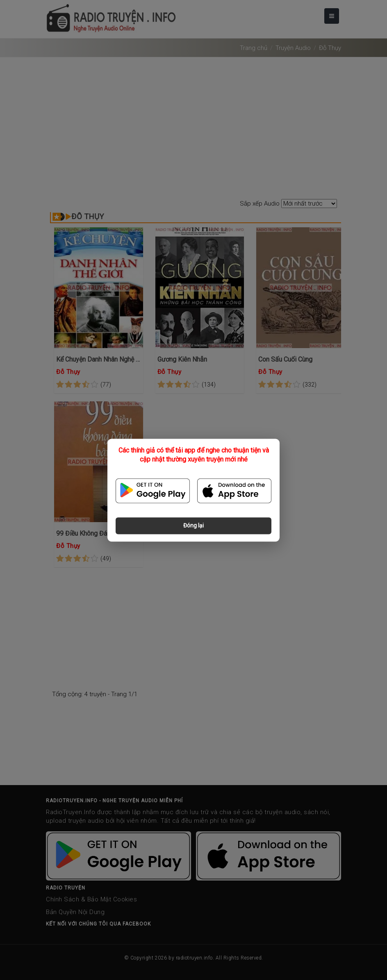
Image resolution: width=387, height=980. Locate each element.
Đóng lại (193, 525)
